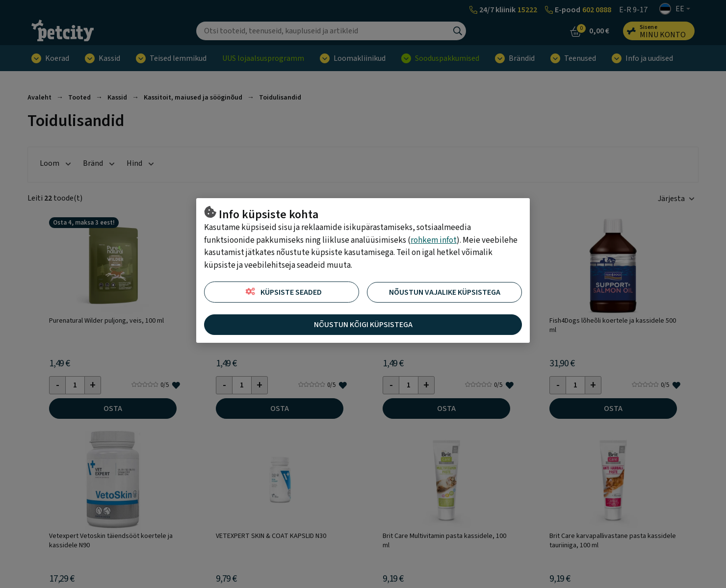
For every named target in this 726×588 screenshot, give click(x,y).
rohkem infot (434, 240)
